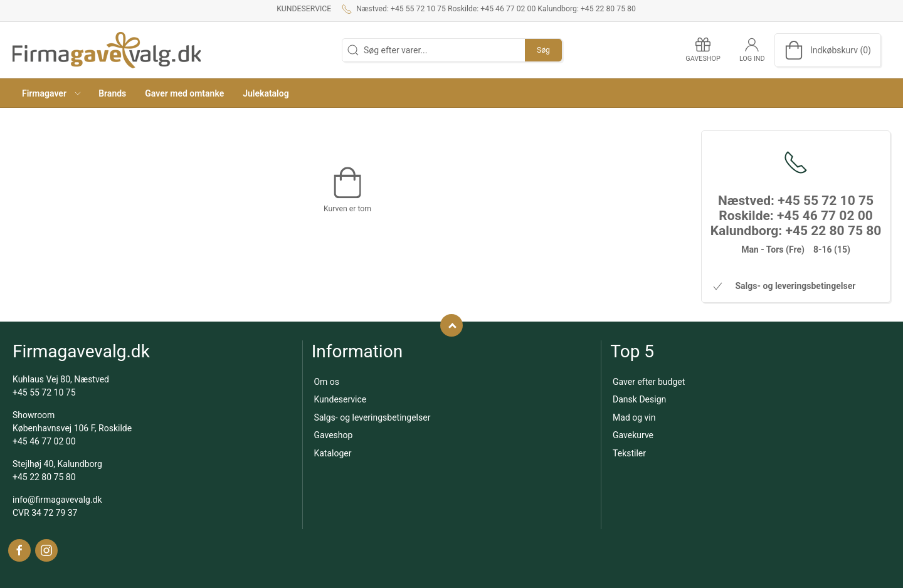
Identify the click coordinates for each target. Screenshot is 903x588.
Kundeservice (304, 9)
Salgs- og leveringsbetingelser (372, 417)
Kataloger (332, 453)
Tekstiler (629, 453)
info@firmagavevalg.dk (57, 500)
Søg (543, 50)
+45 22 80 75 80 (44, 477)
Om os (326, 382)
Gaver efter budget (649, 382)
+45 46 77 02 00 (44, 441)
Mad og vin (634, 417)
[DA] (107, 50)
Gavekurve (633, 435)
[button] (51, 93)
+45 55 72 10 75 (44, 392)
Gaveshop (333, 435)
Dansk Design (639, 399)
